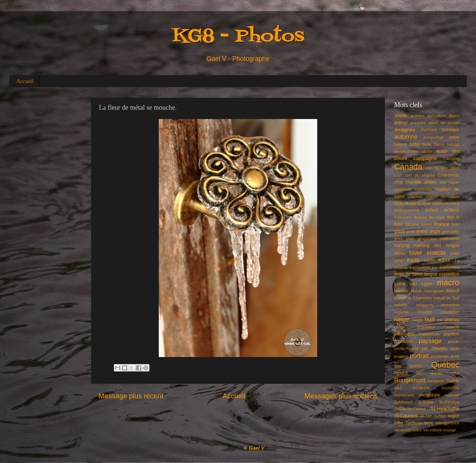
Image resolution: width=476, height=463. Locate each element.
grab (411, 231)
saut (398, 388)
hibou (400, 253)
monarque (450, 305)
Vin (426, 430)
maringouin (434, 291)
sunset (440, 416)
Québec (445, 365)
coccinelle (403, 189)
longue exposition (442, 274)
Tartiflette (414, 423)
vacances (403, 430)
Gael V (257, 448)
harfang (402, 245)
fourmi (427, 224)
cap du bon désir (443, 168)
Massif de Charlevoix (413, 298)
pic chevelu (434, 348)
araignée (418, 123)
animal (401, 123)
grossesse (427, 238)
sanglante (436, 381)
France (442, 224)
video (417, 430)
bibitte (427, 151)
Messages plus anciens (341, 396)
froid (455, 224)
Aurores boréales (440, 130)
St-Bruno (426, 402)
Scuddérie (450, 388)
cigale (454, 182)
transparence (448, 423)
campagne (425, 158)
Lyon (427, 284)
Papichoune (429, 334)
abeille (401, 116)
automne (406, 136)
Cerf (398, 175)
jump (398, 260)
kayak (429, 260)
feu (451, 217)
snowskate (429, 395)
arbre (433, 123)
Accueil (25, 81)
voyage (449, 430)
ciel (443, 182)
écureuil (452, 203)
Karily (414, 260)
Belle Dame (434, 144)
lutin (414, 284)
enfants (452, 210)
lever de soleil (408, 274)
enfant (432, 210)
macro (448, 282)
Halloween (450, 238)
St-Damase (449, 402)
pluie (455, 348)
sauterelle (422, 388)
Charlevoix (449, 175)
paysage (430, 341)
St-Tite (426, 416)
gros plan (404, 238)
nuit (430, 319)
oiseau (452, 320)
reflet (455, 373)
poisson (401, 356)
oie (440, 320)
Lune (400, 284)
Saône (453, 381)
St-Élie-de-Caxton (410, 409)
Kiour (445, 260)
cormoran (424, 189)
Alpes (454, 116)
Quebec (416, 366)
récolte (436, 373)
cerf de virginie (420, 175)
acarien (417, 116)
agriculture (437, 116)
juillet (455, 253)
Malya (416, 291)
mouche (401, 312)
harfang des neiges (437, 245)
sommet (452, 395)
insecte (436, 253)
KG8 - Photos (238, 37)
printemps (440, 356)
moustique (450, 312)
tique (429, 423)
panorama (404, 334)
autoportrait (433, 137)
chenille (414, 182)
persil (414, 348)
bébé (415, 144)
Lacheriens (420, 267)
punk (455, 356)
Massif (453, 291)
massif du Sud (446, 298)
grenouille (451, 231)
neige (402, 319)
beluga (453, 144)
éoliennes (403, 217)
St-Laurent (406, 416)
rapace (401, 373)
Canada (408, 167)
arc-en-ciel (450, 123)
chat (398, 182)
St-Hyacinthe (445, 409)
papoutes (403, 341)
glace (400, 231)
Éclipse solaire (431, 203)
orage (400, 327)
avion (454, 137)
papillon (451, 334)
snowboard (404, 395)
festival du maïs (429, 217)
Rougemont (410, 380)
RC (419, 373)
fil (458, 217)
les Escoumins (446, 267)
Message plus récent (131, 396)
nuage (417, 320)
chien (430, 182)
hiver (416, 253)
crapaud (415, 196)
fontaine (412, 224)
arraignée (405, 130)
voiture (436, 430)
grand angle (428, 231)
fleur (399, 224)
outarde (452, 327)
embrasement (406, 210)
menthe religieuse (414, 305)
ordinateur (426, 327)
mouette (424, 312)
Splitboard (403, 402)
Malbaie (401, 291)
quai (398, 366)
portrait (419, 356)
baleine (401, 144)
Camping (451, 158)
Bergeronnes (406, 151)
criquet (432, 196)
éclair (411, 203)
